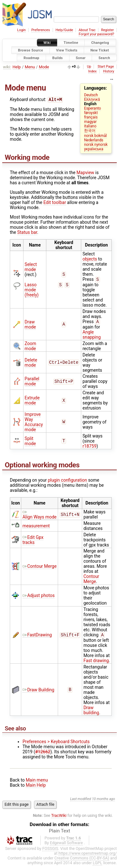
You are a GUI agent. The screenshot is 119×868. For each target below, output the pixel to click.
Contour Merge (40, 568)
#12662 (43, 754)
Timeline (71, 43)
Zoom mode (31, 348)
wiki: (7, 67)
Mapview (85, 173)
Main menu (37, 783)
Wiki (47, 43)
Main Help (36, 788)
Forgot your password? (96, 34)
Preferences (41, 30)
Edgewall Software (66, 845)
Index (93, 71)
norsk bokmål (96, 136)
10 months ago (104, 801)
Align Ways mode (40, 516)
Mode (44, 67)
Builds (58, 58)
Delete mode (31, 364)
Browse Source (31, 50)
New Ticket (100, 50)
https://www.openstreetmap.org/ (88, 856)
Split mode (30, 443)
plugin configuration (68, 482)
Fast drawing (96, 663)
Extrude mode (32, 402)
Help (17, 67)
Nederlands (94, 140)
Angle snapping (92, 336)
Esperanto (93, 108)
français (91, 117)
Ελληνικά (92, 99)
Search (104, 58)
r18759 (89, 448)
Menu (30, 67)
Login (21, 30)
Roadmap (31, 58)
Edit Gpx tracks (33, 542)
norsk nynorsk (96, 145)
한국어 (90, 131)
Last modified (81, 801)
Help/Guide (64, 30)
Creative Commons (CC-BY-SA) (82, 861)
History (109, 71)
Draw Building (38, 692)
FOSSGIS (50, 851)
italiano (90, 126)
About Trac (87, 30)
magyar (90, 122)
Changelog (100, 43)
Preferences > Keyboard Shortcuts (56, 744)
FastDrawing (37, 637)
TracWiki (59, 818)
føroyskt (91, 113)
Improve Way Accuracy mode (34, 424)
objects (90, 260)
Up (89, 67)
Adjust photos (39, 597)
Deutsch (91, 95)
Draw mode (30, 326)
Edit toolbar (55, 203)
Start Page (106, 67)
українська (94, 149)
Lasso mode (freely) (32, 291)
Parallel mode (32, 383)
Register (107, 30)
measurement (36, 528)
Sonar (81, 58)
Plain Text (60, 833)
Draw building (91, 713)
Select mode (31, 268)
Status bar (27, 233)
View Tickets (67, 50)
